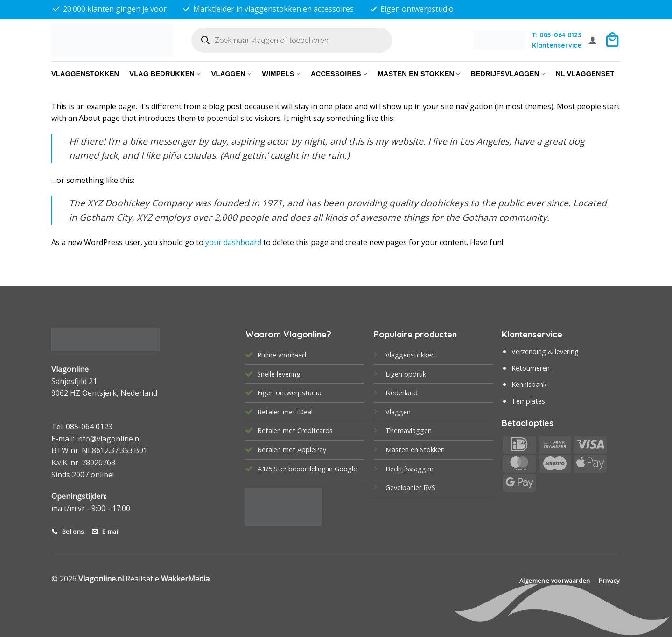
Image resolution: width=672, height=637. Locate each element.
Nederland (402, 393)
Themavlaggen (409, 430)
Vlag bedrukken (165, 74)
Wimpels (281, 74)
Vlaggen (232, 74)
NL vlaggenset (585, 74)
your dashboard (233, 242)
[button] (593, 40)
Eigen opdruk (406, 374)
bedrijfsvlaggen (508, 74)
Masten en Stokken (419, 74)
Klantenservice (557, 45)
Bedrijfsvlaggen (409, 469)
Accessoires (339, 74)
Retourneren (531, 368)
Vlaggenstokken (85, 74)
